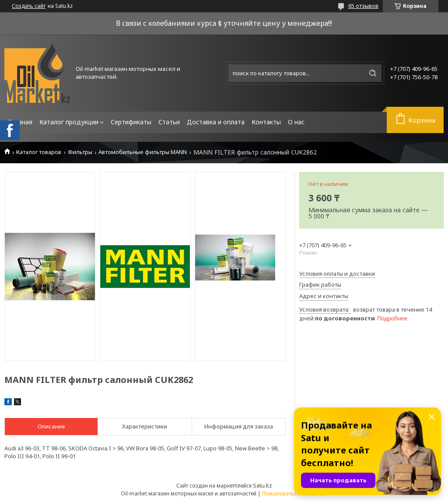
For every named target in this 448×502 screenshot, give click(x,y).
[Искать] (373, 73)
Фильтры (80, 152)
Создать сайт (29, 6)
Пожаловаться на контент (295, 493)
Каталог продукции (69, 122)
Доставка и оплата (216, 122)
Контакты (266, 122)
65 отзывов (363, 6)
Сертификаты (131, 122)
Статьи (169, 122)
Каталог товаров (39, 152)
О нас (296, 122)
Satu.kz (262, 485)
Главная (20, 122)
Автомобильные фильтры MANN (143, 152)
